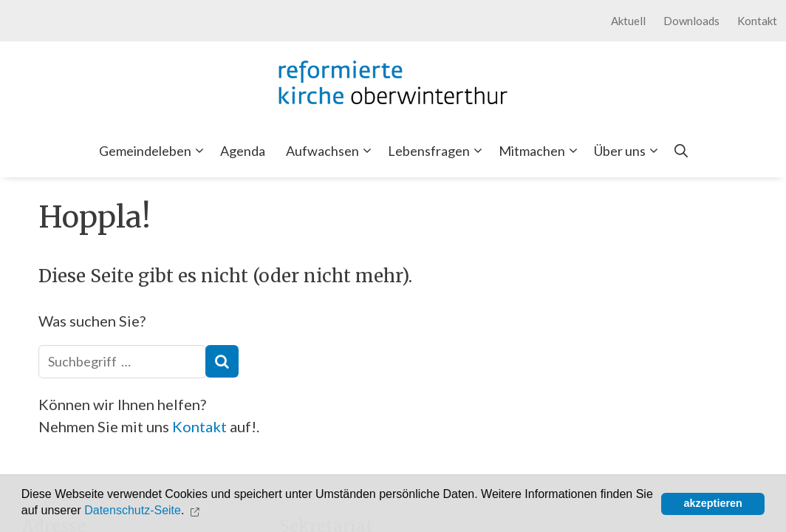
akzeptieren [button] (713, 503)
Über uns (629, 151)
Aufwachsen (332, 151)
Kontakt (757, 21)
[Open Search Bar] (681, 151)
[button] (197, 511)
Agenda (243, 151)
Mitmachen (541, 151)
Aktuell (628, 21)
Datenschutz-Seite (133, 511)
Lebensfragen (438, 151)
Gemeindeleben (154, 151)
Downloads (691, 21)
